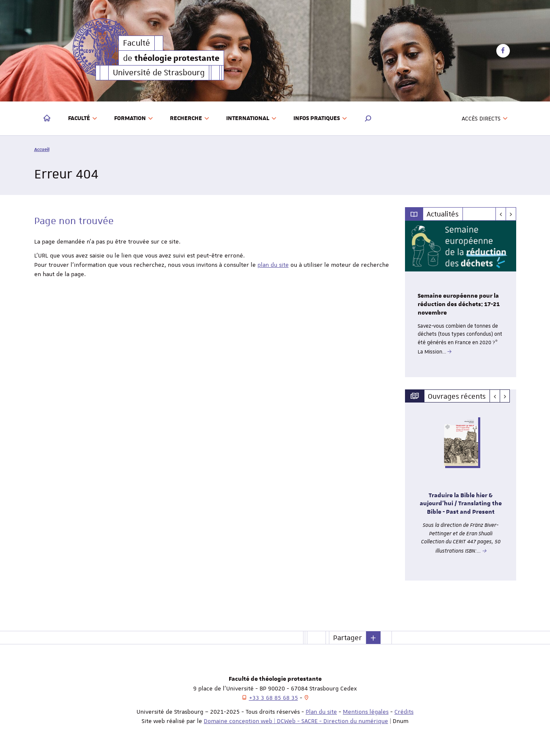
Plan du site (321, 712)
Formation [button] (134, 118)
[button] (368, 118)
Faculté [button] (83, 118)
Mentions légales (366, 712)
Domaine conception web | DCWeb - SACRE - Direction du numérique (296, 721)
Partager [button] (348, 638)
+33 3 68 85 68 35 (274, 698)
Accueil (42, 149)
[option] (461, 299)
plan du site (273, 265)
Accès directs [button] (485, 118)
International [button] (251, 118)
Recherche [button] (190, 118)
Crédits (404, 712)
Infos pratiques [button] (320, 118)
